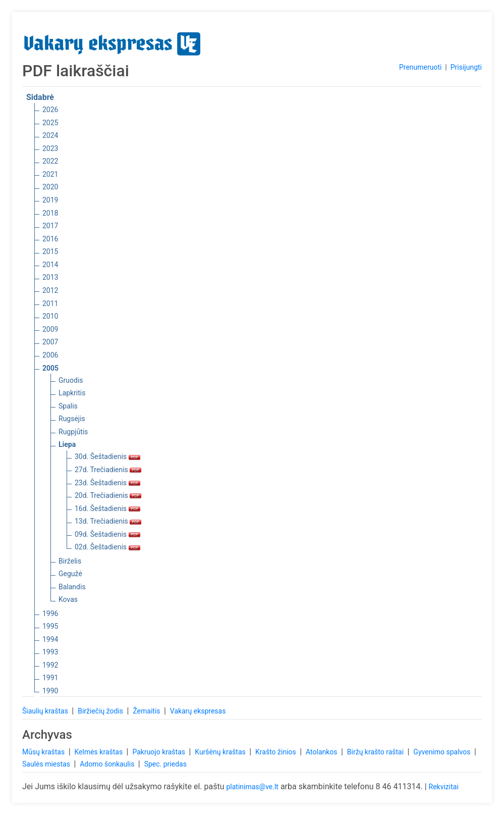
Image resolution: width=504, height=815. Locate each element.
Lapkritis (72, 393)
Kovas (68, 599)
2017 (50, 226)
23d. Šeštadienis (107, 483)
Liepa (67, 444)
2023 (50, 148)
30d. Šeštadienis (107, 456)
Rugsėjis (72, 419)
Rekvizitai (444, 787)
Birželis (70, 561)
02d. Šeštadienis (107, 547)
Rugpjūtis (73, 432)
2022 (50, 161)
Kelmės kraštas (99, 752)
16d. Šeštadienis (107, 508)
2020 (50, 187)
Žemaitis (147, 711)
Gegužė (70, 574)
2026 (50, 110)
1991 (50, 678)
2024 (50, 135)
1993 (50, 652)
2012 (50, 290)
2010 (50, 316)
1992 (50, 665)
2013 (50, 277)
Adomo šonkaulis (108, 764)
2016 (50, 239)
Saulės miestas (47, 764)
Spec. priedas (165, 764)
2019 (50, 200)
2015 (50, 251)
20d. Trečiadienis (108, 495)
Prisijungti (466, 67)
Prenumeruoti (420, 67)
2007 (50, 342)
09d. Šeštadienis (107, 534)
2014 (50, 265)
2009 (50, 329)
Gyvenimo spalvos (443, 752)
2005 (50, 368)
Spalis (68, 406)
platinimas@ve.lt (252, 787)
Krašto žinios (276, 752)
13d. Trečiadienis (108, 521)
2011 (50, 303)
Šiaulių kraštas (46, 711)
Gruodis (71, 380)
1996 (50, 614)
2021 (50, 174)
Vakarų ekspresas (198, 711)
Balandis (72, 587)
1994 (50, 639)
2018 (50, 213)
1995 (50, 626)
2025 (50, 123)
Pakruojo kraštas (159, 752)
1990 (50, 691)
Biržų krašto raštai (376, 752)
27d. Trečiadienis (108, 470)
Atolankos (322, 752)
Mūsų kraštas (44, 752)
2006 (50, 355)
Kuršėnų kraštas (221, 752)
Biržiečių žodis (101, 711)
